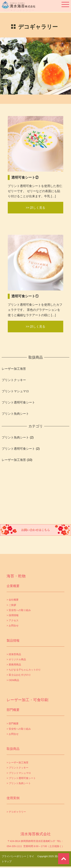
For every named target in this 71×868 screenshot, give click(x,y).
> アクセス (13, 620)
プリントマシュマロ (15, 391)
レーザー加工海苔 (14, 369)
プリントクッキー (14, 380)
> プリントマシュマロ (19, 773)
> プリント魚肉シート (19, 783)
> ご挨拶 (11, 605)
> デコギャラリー (16, 812)
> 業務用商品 (14, 665)
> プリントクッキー (18, 768)
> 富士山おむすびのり (19, 675)
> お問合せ (13, 626)
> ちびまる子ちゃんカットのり (24, 670)
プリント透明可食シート (18, 402)
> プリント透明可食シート (21, 778)
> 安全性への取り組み (19, 610)
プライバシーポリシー (14, 856)
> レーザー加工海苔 (18, 763)
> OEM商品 (13, 680)
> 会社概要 (13, 600)
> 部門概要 (13, 724)
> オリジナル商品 (16, 659)
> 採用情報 (13, 615)
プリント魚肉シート (15, 414)
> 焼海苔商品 (14, 654)
